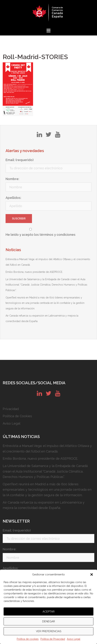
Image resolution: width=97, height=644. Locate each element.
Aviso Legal (74, 639)
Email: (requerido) (20, 160)
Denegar (49, 621)
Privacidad (11, 409)
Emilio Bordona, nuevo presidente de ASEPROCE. (34, 272)
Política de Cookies (17, 416)
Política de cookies (28, 639)
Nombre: (12, 179)
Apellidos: (13, 198)
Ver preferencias (49, 631)
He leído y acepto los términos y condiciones (41, 235)
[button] (92, 574)
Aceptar (49, 612)
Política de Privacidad (53, 639)
